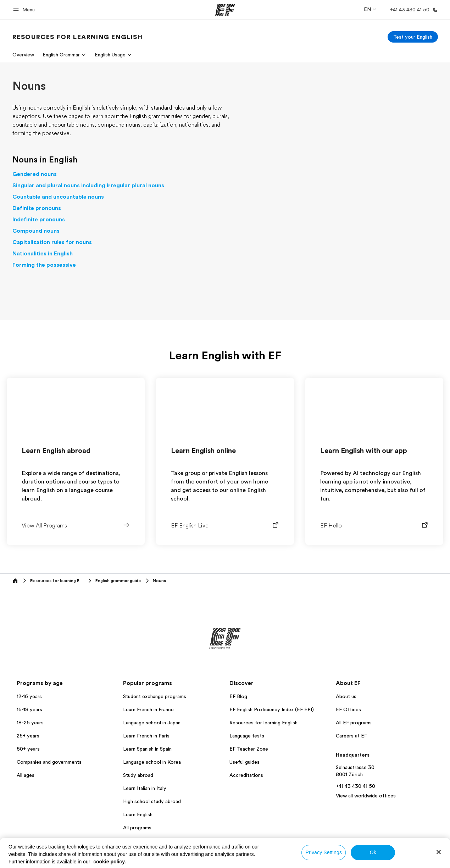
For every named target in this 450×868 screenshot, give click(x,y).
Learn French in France (148, 709)
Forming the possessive (44, 265)
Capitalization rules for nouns (52, 242)
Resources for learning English (263, 723)
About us (346, 696)
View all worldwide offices (366, 796)
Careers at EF (351, 736)
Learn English (138, 814)
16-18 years (29, 709)
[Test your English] (413, 37)
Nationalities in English (43, 254)
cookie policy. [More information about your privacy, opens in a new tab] (110, 862)
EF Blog (238, 696)
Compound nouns (36, 231)
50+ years (28, 749)
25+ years (28, 736)
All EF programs (354, 723)
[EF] (225, 10)
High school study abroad (152, 801)
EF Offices (348, 709)
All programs (137, 828)
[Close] (439, 852)
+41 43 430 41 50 (355, 786)
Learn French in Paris (146, 736)
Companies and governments (49, 762)
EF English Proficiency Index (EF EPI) (272, 709)
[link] (78, 37)
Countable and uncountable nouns (58, 197)
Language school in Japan (152, 723)
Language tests (247, 736)
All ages (26, 775)
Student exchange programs (155, 696)
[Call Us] (413, 10)
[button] (25, 10)
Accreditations (246, 775)
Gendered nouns (35, 174)
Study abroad (138, 775)
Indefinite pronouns (39, 220)
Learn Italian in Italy (145, 788)
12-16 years (29, 696)
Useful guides (245, 762)
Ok (373, 852)
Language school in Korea (152, 762)
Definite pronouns (37, 208)
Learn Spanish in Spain (147, 749)
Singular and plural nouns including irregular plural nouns (88, 186)
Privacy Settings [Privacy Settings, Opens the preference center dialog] (324, 852)
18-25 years (30, 723)
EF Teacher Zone (249, 749)
